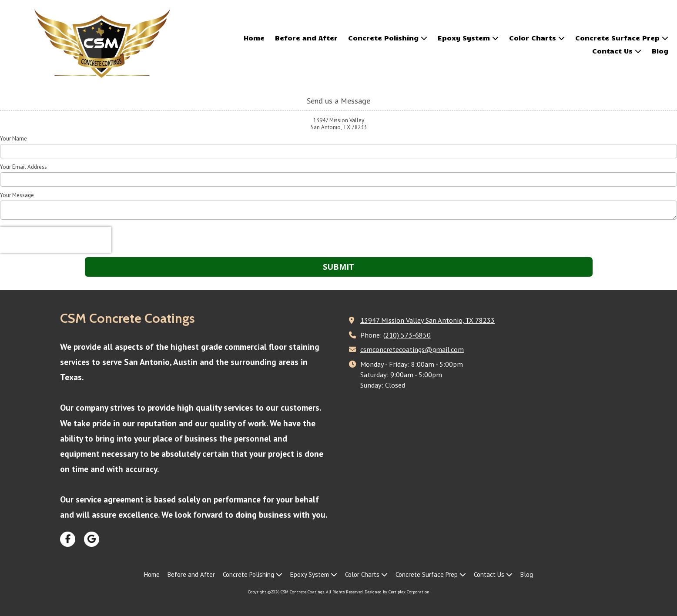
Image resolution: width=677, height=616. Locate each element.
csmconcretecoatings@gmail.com (412, 349)
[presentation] (56, 240)
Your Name (13, 139)
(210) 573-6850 (407, 335)
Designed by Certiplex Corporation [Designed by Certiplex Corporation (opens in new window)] (397, 592)
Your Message (17, 195)
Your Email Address (23, 167)
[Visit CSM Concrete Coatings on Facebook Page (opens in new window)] (68, 539)
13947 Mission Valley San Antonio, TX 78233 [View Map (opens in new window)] (427, 320)
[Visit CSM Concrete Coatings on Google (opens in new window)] (92, 539)
